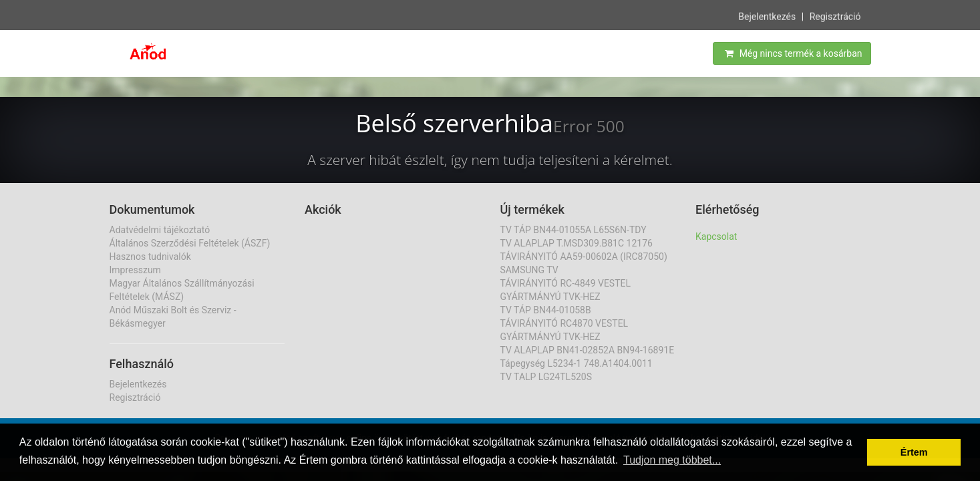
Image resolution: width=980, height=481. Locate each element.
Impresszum (135, 270)
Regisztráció (835, 16)
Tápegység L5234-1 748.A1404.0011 (577, 363)
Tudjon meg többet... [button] (672, 460)
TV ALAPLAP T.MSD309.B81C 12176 (577, 243)
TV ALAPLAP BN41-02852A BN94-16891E (588, 350)
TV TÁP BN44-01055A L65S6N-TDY (574, 230)
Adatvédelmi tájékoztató (160, 230)
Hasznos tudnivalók (150, 257)
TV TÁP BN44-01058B (546, 310)
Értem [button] (914, 452)
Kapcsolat (716, 236)
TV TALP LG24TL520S (546, 377)
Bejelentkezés (767, 16)
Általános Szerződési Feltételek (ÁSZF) (190, 243)
